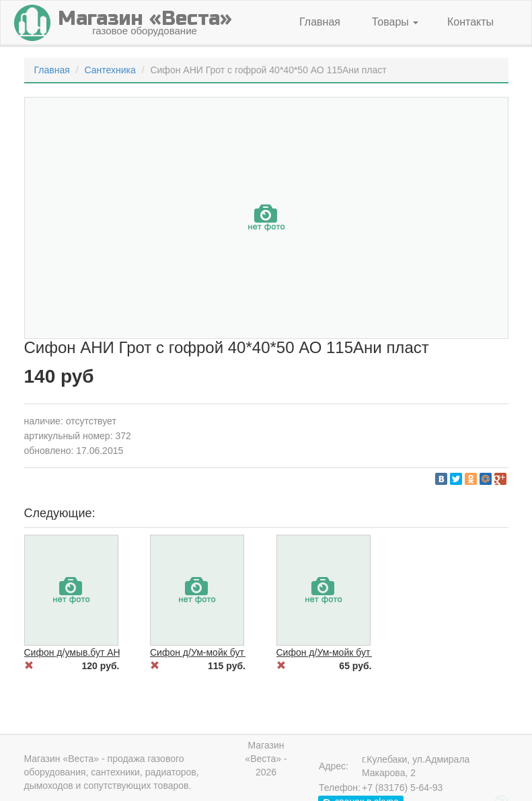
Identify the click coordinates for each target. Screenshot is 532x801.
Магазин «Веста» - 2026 (266, 759)
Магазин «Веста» (62, 759)
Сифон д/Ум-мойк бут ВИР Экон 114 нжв (365, 652)
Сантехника (110, 70)
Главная (320, 22)
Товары (395, 22)
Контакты (470, 22)
